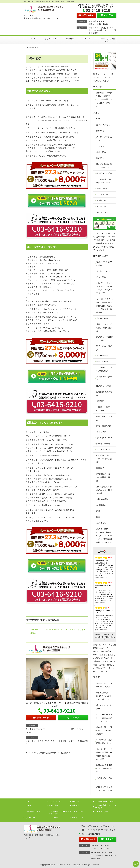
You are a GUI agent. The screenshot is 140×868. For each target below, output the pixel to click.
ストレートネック (104, 271)
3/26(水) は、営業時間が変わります (104, 741)
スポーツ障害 (102, 356)
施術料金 (70, 39)
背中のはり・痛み (104, 438)
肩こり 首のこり (103, 450)
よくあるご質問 (103, 194)
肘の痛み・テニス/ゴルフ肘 (104, 339)
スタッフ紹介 (102, 189)
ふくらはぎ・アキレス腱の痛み (104, 369)
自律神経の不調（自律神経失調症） (103, 477)
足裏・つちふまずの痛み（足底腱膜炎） (104, 328)
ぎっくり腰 (101, 432)
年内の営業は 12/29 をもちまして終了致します (104, 696)
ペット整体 (101, 277)
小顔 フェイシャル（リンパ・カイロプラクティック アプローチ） (104, 288)
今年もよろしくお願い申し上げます (104, 685)
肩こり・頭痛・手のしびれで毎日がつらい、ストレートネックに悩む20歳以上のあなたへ (104, 536)
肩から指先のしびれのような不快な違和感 (104, 490)
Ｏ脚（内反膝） (103, 499)
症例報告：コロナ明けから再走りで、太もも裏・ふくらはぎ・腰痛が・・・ (104, 99)
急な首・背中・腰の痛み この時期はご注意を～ (104, 731)
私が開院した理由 (104, 173)
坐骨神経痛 (101, 505)
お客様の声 (101, 200)
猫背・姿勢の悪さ (104, 426)
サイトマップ (102, 212)
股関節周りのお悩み (104, 394)
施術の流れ (101, 152)
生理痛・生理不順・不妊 (103, 409)
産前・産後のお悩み (104, 418)
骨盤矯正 (100, 401)
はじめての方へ (51, 39)
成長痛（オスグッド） (104, 378)
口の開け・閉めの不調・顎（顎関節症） (104, 459)
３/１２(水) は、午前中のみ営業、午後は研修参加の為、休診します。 (104, 754)
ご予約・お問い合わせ (107, 40)
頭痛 (98, 511)
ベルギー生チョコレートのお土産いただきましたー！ (104, 718)
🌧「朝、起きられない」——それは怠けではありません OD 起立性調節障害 (104, 306)
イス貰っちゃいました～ (104, 779)
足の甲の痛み (102, 318)
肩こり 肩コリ (102, 523)
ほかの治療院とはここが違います (104, 166)
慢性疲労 (100, 468)
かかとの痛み (102, 361)
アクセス (89, 39)
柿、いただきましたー (104, 707)
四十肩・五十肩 (103, 444)
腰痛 (98, 517)
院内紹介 (100, 158)
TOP (33, 39)
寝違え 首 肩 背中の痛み (104, 264)
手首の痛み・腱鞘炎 (104, 348)
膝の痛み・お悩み (104, 386)
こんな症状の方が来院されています (104, 181)
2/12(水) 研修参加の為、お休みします (104, 768)
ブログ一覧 (101, 206)
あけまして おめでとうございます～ (104, 789)
